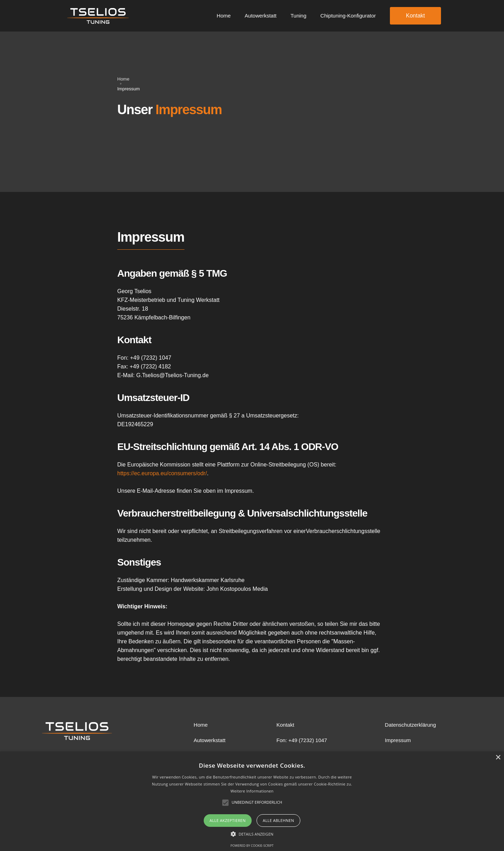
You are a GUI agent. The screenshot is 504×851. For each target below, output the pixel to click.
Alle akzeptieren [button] (228, 820)
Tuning (298, 16)
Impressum (398, 740)
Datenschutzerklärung (411, 725)
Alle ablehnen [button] (278, 820)
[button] (252, 834)
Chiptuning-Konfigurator (348, 16)
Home (224, 16)
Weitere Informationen (252, 791)
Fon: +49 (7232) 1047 (302, 740)
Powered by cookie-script (252, 846)
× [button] (498, 758)
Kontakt (415, 16)
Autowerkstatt (261, 16)
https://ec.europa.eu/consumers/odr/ (162, 473)
